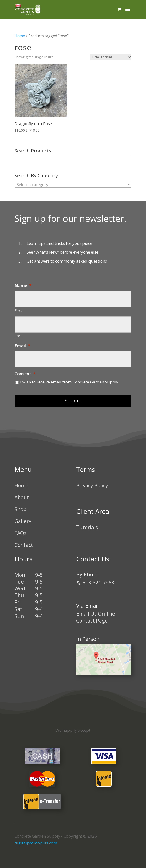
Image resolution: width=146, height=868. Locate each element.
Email (22, 346)
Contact (24, 545)
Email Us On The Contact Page (96, 617)
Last (18, 336)
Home (20, 36)
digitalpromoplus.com (36, 843)
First (18, 311)
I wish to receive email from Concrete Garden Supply (69, 382)
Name (23, 286)
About (22, 497)
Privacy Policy (92, 485)
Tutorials (87, 527)
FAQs (20, 533)
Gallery (23, 521)
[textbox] (73, 185)
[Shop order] (111, 57)
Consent (25, 374)
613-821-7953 (95, 583)
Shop (20, 509)
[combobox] (73, 184)
